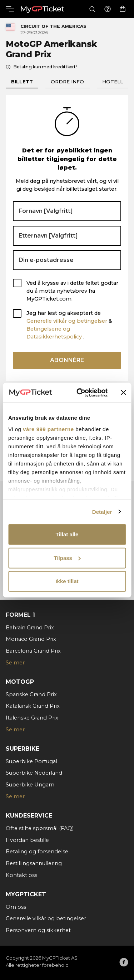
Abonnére (67, 360)
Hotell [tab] (113, 82)
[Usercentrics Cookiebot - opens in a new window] (80, 393)
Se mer (15, 663)
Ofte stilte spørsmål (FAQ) (40, 828)
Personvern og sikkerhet (38, 930)
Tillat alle (67, 534)
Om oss (16, 907)
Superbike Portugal (31, 761)
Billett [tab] (22, 82)
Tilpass (67, 558)
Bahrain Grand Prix (30, 628)
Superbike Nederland (34, 773)
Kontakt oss (21, 875)
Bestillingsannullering (34, 863)
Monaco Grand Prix (31, 639)
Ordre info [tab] (67, 82)
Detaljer (102, 511)
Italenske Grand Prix (32, 718)
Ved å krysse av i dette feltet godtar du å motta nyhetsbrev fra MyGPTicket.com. (72, 291)
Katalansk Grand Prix (33, 706)
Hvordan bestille (27, 840)
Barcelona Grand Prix (33, 651)
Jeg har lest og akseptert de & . (69, 325)
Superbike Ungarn (30, 785)
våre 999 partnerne (48, 429)
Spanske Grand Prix (31, 694)
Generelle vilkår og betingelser (67, 321)
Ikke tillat (67, 581)
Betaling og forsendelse (37, 852)
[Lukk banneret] (123, 393)
